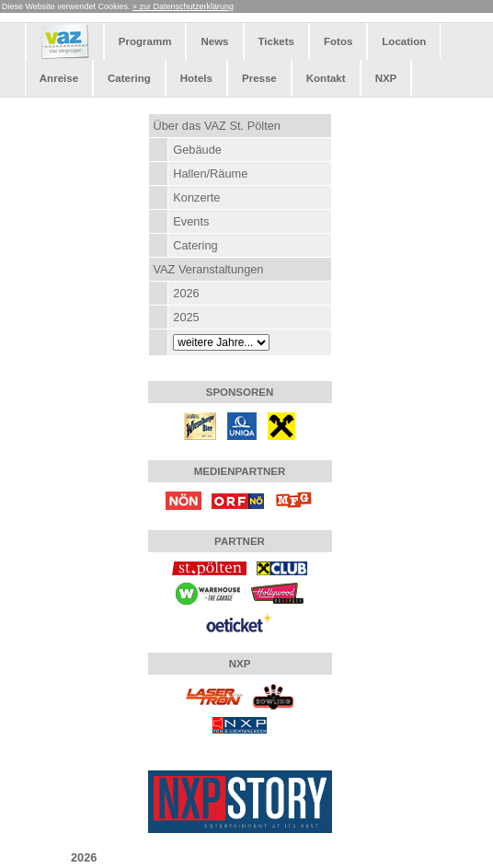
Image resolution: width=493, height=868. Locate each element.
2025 (186, 317)
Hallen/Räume (210, 174)
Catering (129, 78)
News (214, 41)
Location (404, 41)
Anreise (59, 78)
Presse (259, 78)
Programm (145, 41)
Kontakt (326, 78)
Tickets (276, 41)
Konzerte (196, 197)
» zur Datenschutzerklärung (183, 6)
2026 (186, 293)
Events (191, 221)
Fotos (338, 41)
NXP (386, 78)
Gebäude (197, 150)
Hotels (196, 78)
